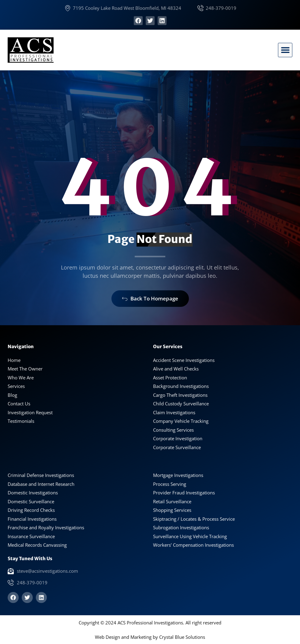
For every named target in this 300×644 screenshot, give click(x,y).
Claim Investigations (174, 412)
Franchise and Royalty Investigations (46, 527)
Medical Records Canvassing (37, 545)
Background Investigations (181, 386)
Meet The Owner (25, 369)
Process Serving (170, 484)
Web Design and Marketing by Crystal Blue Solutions (150, 637)
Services (16, 386)
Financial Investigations (32, 519)
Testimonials (21, 421)
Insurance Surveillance (31, 536)
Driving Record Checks (31, 510)
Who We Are (21, 378)
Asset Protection (170, 378)
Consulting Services (173, 430)
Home (14, 360)
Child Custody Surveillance (181, 404)
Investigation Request (30, 412)
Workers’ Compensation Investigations (193, 545)
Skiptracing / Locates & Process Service (194, 519)
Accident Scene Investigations (184, 360)
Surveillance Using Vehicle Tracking (190, 536)
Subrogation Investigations (181, 527)
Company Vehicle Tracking (181, 421)
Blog (12, 395)
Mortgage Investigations (178, 475)
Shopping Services (172, 510)
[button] (285, 50)
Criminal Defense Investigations (41, 475)
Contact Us (19, 404)
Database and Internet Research (41, 484)
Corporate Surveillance (177, 447)
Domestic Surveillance (31, 501)
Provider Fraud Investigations (184, 493)
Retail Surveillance (172, 501)
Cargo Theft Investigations (180, 395)
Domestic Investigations (33, 493)
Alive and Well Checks (176, 369)
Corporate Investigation (178, 438)
